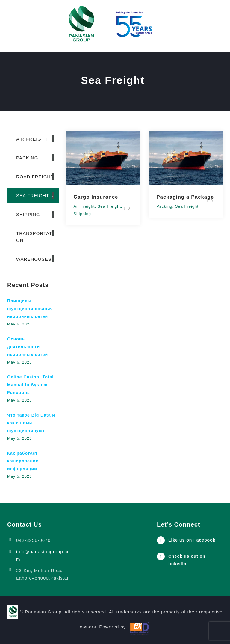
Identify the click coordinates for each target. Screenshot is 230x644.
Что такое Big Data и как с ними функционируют (31, 423)
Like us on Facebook (192, 540)
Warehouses (34, 259)
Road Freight (35, 177)
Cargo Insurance (96, 197)
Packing (164, 206)
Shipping (82, 214)
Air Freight (84, 206)
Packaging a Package (185, 197)
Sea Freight (109, 206)
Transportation (35, 237)
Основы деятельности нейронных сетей (28, 347)
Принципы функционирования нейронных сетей (30, 309)
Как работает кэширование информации (23, 461)
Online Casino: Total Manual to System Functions (30, 385)
